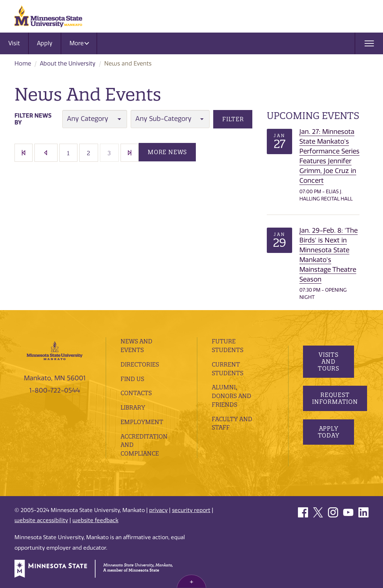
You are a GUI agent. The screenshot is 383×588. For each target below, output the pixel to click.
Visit (14, 43)
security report (191, 510)
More (79, 43)
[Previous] (46, 153)
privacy (158, 510)
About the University (68, 64)
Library (133, 407)
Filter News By (33, 119)
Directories (140, 364)
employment (142, 422)
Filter (233, 119)
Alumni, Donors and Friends (232, 396)
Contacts (136, 393)
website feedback (95, 520)
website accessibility (41, 520)
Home (23, 64)
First (24, 153)
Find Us (132, 379)
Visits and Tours (329, 361)
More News (167, 152)
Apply (45, 43)
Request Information (335, 398)
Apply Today (329, 432)
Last (130, 153)
